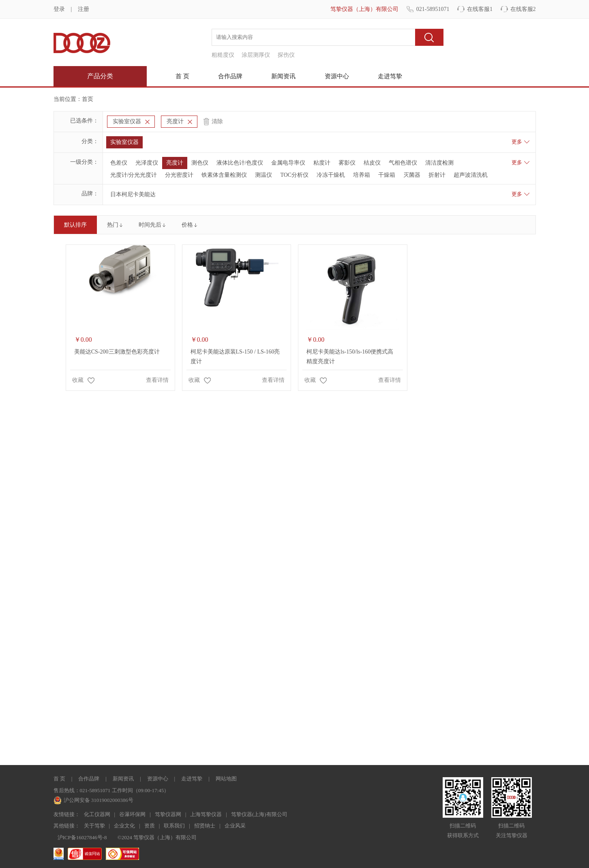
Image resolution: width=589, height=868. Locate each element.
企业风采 (235, 826)
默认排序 (75, 225)
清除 (217, 121)
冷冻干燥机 (331, 175)
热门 (113, 225)
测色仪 (200, 163)
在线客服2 (523, 9)
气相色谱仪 (403, 163)
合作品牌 (230, 76)
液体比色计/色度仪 (240, 163)
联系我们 (174, 826)
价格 (187, 225)
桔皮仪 (372, 163)
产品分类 (100, 76)
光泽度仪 (147, 163)
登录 (59, 9)
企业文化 (124, 826)
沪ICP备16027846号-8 (82, 837)
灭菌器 (412, 175)
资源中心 (337, 76)
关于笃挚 (94, 826)
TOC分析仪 (294, 175)
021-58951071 (433, 9)
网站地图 (226, 779)
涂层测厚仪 (256, 55)
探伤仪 (286, 55)
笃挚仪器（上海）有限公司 (364, 9)
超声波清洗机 (471, 175)
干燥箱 (387, 175)
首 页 (182, 76)
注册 (84, 9)
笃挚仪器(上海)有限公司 (259, 814)
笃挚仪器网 (168, 814)
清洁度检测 (439, 163)
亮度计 (175, 121)
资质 (150, 826)
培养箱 (362, 175)
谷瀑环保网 (132, 814)
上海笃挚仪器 (206, 814)
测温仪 (263, 175)
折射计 (437, 175)
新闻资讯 (283, 76)
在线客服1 (480, 9)
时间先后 (150, 225)
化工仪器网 (97, 814)
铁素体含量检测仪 (224, 175)
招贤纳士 (205, 826)
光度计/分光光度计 (134, 175)
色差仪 (119, 163)
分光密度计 (179, 175)
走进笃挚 (390, 76)
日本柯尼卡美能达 (133, 194)
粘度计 (322, 163)
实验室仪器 (127, 121)
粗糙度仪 (223, 55)
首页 (88, 99)
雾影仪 (347, 163)
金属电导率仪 (288, 163)
